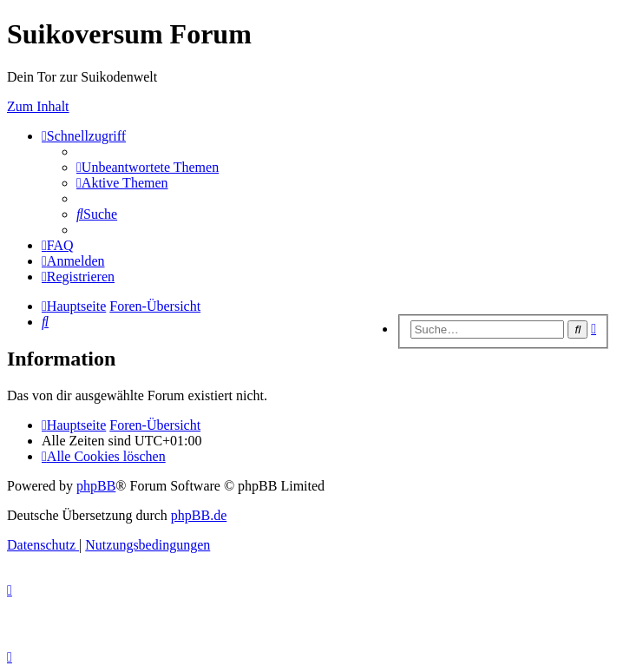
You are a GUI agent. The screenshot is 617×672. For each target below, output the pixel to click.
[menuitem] (148, 167)
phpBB (96, 486)
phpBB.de (199, 515)
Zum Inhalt (38, 106)
